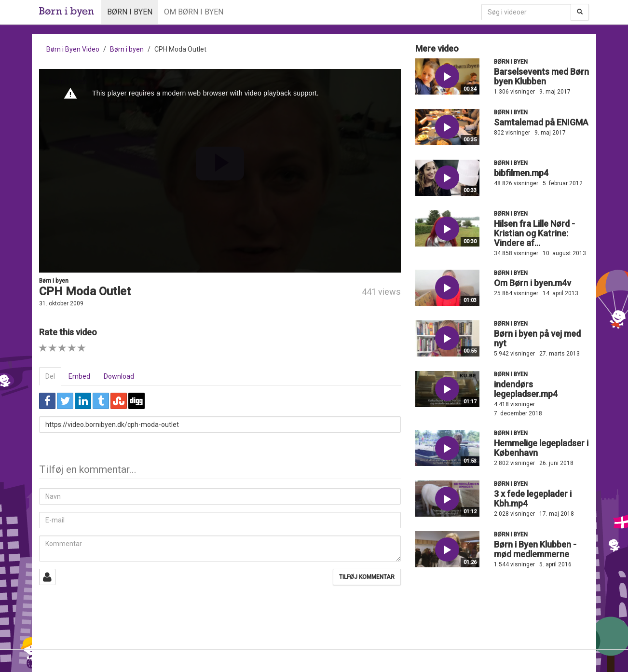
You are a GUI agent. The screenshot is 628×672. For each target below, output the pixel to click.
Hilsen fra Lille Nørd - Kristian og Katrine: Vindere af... (534, 233)
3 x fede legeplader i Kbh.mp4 (533, 499)
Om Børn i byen (194, 12)
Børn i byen (130, 12)
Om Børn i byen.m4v (532, 283)
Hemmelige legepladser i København (541, 448)
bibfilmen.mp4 (521, 173)
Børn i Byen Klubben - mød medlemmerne (535, 549)
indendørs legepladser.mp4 (526, 389)
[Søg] (580, 12)
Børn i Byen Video (73, 49)
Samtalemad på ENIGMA (541, 122)
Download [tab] (119, 376)
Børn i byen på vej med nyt (537, 338)
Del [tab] (50, 376)
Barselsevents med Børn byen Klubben (541, 76)
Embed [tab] (79, 376)
